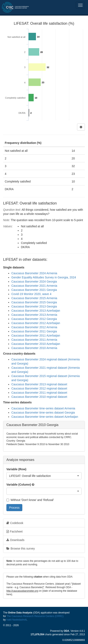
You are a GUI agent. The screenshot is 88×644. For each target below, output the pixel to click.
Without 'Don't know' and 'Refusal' (30, 500)
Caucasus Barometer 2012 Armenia (34, 327)
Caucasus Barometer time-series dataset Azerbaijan (45, 417)
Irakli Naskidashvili (17, 620)
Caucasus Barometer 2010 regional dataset (39, 397)
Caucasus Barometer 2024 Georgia (34, 282)
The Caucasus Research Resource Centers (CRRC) (35, 616)
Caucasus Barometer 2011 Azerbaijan (36, 335)
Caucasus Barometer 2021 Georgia (34, 290)
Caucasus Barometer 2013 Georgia (34, 306)
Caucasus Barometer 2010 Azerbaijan (36, 344)
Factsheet (14, 531)
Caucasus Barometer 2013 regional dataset (39, 384)
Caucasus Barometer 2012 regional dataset (39, 388)
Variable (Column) (19, 485)
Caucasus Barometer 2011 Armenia (34, 340)
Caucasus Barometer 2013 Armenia (34, 315)
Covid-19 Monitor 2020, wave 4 (31, 294)
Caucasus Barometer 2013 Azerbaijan (36, 311)
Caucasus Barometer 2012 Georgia (34, 319)
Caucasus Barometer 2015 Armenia (34, 298)
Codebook (15, 523)
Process (14, 508)
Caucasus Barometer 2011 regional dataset (39, 393)
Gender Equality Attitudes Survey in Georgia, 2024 (44, 277)
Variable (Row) (16, 469)
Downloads (15, 540)
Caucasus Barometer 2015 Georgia (34, 302)
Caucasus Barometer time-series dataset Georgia (43, 413)
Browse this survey (21, 549)
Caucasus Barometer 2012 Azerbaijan (36, 323)
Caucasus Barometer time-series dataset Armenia (43, 408)
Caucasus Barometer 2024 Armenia (34, 273)
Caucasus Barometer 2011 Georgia (34, 331)
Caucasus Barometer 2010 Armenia (34, 348)
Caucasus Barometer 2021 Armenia (34, 286)
